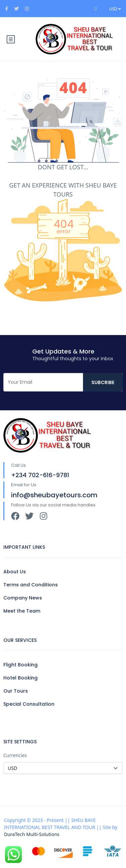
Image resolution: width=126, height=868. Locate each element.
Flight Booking (20, 665)
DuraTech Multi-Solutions (32, 834)
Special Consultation (29, 704)
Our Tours (16, 691)
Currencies (15, 755)
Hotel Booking (20, 678)
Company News (23, 598)
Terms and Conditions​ (31, 585)
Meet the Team (22, 611)
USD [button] (115, 9)
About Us (15, 572)
